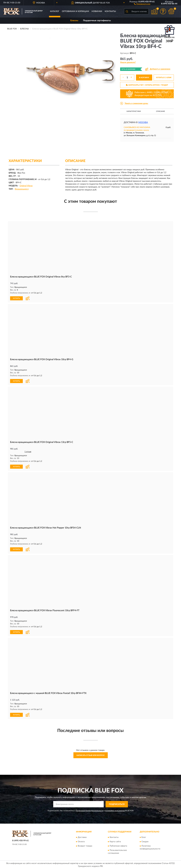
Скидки (145, 841)
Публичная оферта (118, 845)
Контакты (110, 11)
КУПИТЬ (16, 298)
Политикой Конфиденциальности (90, 810)
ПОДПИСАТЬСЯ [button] (117, 803)
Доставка (82, 836)
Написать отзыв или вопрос (91, 754)
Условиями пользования (115, 810)
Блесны (74, 21)
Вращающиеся (22, 189)
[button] (142, 4)
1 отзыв (28, 451)
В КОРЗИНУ (144, 78)
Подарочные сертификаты (97, 21)
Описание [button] (160, 111)
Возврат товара (85, 845)
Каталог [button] (55, 11)
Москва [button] (143, 122)
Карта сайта (115, 841)
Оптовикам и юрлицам (75, 11)
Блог (144, 836)
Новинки (97, 11)
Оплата (81, 841)
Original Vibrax (26, 186)
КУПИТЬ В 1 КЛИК (164, 78)
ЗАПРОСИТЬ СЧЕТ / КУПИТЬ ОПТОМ (147, 85)
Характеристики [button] (134, 111)
